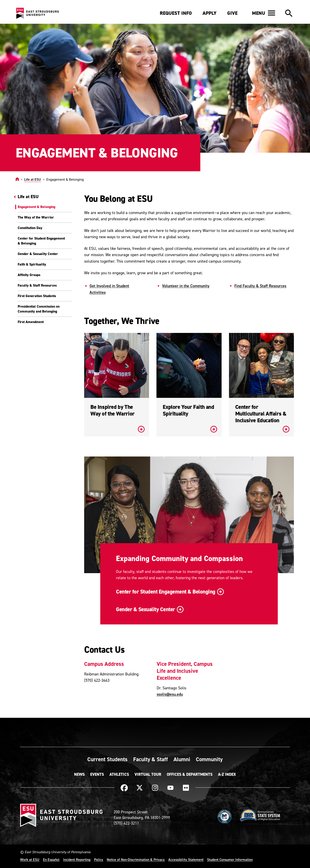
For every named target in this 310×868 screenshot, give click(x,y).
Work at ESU (30, 859)
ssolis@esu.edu (170, 694)
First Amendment (31, 322)
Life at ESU (33, 179)
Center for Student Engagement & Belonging (41, 241)
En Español (51, 859)
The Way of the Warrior (36, 217)
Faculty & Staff (151, 759)
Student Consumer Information (230, 859)
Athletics (119, 774)
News (79, 774)
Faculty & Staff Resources (37, 285)
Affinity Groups (29, 275)
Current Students (107, 759)
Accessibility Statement (186, 859)
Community (209, 759)
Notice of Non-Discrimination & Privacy (136, 859)
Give (232, 13)
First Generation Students (37, 296)
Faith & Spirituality (32, 264)
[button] (264, 13)
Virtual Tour (148, 774)
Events (97, 774)
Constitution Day (30, 228)
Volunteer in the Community (186, 286)
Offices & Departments (190, 774)
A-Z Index (227, 774)
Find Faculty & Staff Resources (260, 286)
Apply (210, 13)
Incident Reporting (77, 859)
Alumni (182, 759)
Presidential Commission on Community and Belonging (39, 309)
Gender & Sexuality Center (38, 254)
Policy (99, 859)
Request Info (176, 13)
